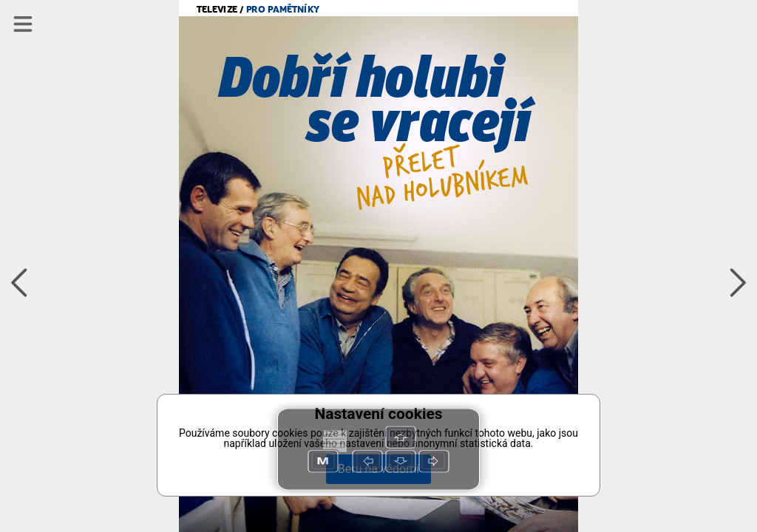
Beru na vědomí (378, 469)
